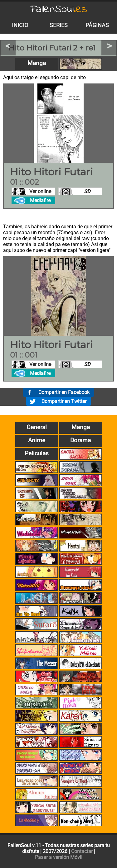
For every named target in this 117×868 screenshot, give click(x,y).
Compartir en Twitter (64, 401)
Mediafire (40, 200)
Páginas (97, 25)
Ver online (40, 191)
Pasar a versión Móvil (59, 857)
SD (87, 191)
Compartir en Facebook (64, 392)
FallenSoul (59, 9)
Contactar (82, 851)
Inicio (20, 25)
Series (59, 25)
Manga (37, 63)
